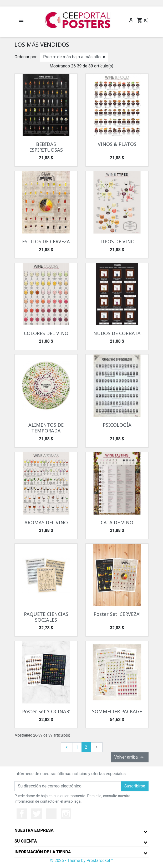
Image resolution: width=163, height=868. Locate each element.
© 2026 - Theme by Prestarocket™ (82, 861)
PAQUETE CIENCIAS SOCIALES (46, 617)
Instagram (66, 814)
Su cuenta (26, 841)
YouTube (51, 814)
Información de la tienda (43, 852)
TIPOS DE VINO (117, 241)
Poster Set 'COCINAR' (46, 711)
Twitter (37, 814)
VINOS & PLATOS (117, 144)
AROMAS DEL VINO (46, 522)
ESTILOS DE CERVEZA (46, 241)
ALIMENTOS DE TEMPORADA (46, 428)
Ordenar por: (26, 57)
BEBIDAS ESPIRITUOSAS (46, 147)
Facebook (22, 814)
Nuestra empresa (34, 830)
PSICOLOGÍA (117, 425)
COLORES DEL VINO (46, 333)
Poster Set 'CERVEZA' (117, 614)
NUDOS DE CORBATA (117, 333)
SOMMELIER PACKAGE (117, 711)
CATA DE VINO (117, 522)
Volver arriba (130, 757)
